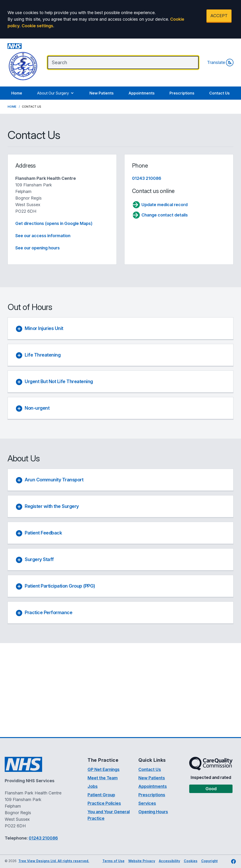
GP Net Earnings (104, 769)
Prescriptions (182, 93)
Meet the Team (103, 778)
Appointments (142, 93)
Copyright (209, 861)
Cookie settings (37, 26)
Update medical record (160, 205)
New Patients (102, 93)
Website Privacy (142, 861)
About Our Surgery (56, 93)
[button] (121, 329)
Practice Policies (104, 803)
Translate (220, 63)
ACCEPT (219, 16)
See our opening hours (38, 248)
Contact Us (219, 93)
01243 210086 (147, 178)
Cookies (191, 861)
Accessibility (169, 861)
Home (17, 93)
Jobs (93, 786)
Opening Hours (153, 812)
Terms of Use (113, 861)
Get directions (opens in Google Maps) (54, 223)
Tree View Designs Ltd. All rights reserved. (54, 861)
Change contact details (160, 215)
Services (147, 803)
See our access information (43, 236)
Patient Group (101, 795)
